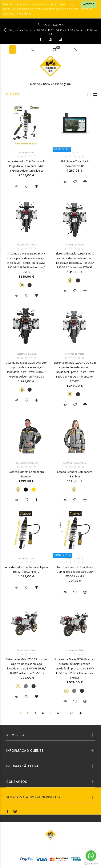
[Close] (89, 5)
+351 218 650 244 (53, 25)
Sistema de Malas (26, 245)
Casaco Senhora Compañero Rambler (75, 474)
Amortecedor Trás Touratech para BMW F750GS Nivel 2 (26, 570)
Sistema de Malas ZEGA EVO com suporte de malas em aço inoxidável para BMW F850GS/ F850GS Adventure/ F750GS (26, 370)
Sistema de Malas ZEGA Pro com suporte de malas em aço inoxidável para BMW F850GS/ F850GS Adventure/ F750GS (26, 666)
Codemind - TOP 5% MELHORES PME (64, 848)
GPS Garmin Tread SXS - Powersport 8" (75, 164)
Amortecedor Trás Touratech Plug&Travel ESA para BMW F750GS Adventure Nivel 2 (26, 166)
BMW (47, 84)
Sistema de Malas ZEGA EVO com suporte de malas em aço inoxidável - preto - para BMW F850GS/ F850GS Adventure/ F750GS (75, 372)
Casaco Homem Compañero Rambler (26, 474)
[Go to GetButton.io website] (91, 864)
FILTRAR (15, 95)
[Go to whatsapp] (91, 856)
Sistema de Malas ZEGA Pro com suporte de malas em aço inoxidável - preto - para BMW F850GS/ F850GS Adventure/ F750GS (75, 669)
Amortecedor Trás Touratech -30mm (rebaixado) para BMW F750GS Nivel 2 (75, 572)
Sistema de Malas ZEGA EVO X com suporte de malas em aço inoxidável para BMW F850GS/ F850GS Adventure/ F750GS (75, 261)
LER (72, 5)
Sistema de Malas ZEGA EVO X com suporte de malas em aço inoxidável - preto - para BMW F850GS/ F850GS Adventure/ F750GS (26, 263)
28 (72, 713)
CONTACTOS (17, 782)
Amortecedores (26, 153)
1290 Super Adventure (26, 463)
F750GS (58, 84)
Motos (35, 84)
